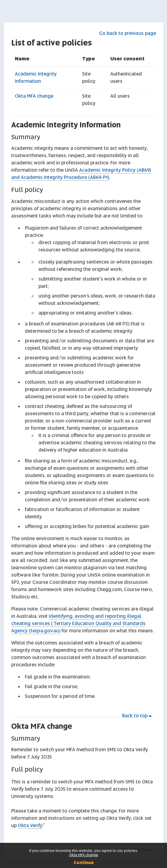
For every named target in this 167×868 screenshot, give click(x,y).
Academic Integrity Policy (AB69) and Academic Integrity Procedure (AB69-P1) (81, 174)
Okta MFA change (34, 96)
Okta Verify (30, 825)
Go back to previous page (128, 33)
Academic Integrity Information (66, 125)
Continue (84, 863)
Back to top (138, 716)
